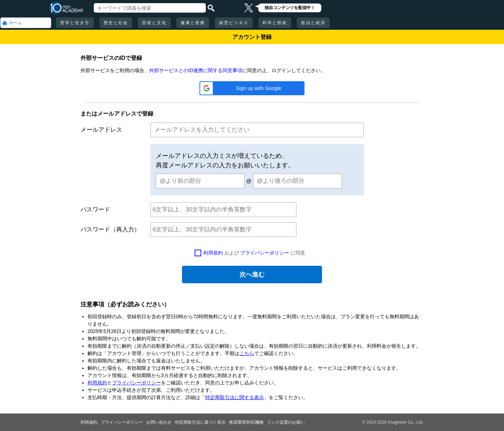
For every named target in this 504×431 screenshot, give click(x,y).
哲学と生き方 (75, 23)
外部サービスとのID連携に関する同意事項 (196, 70)
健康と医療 (193, 23)
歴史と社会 (116, 23)
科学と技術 (275, 23)
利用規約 (213, 253)
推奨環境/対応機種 (246, 422)
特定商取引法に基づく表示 (200, 422)
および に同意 (254, 253)
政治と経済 (313, 23)
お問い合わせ (159, 422)
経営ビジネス (234, 23)
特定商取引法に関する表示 (234, 397)
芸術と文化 (154, 23)
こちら (247, 353)
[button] (252, 88)
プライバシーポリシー (265, 253)
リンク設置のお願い (286, 422)
